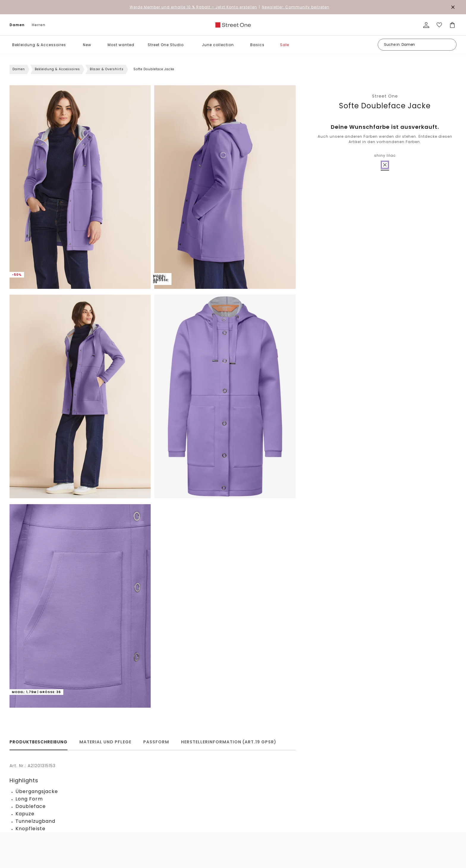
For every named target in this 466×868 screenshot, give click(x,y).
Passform (156, 742)
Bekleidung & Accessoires (39, 45)
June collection (218, 45)
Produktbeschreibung (38, 742)
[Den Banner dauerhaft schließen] (453, 7)
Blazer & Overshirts (107, 69)
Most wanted (121, 45)
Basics (257, 45)
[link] (233, 25)
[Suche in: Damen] (417, 45)
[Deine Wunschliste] (439, 25)
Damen (17, 25)
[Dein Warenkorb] (452, 25)
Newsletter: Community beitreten (296, 7)
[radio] (385, 165)
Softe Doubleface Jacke (385, 106)
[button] (70, 45)
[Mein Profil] (426, 25)
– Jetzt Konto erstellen (193, 7)
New (87, 45)
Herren (39, 25)
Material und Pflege (105, 742)
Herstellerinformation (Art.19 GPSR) (229, 742)
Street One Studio (166, 45)
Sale (285, 45)
